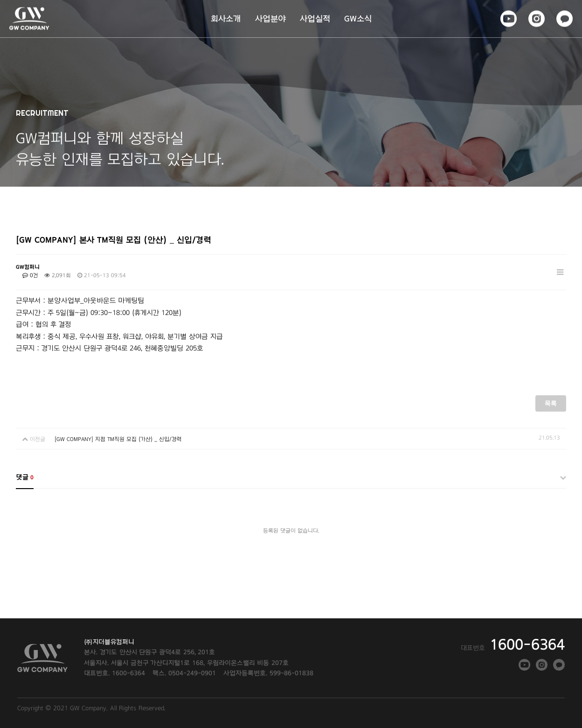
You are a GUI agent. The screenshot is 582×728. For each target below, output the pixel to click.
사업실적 (315, 19)
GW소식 (358, 19)
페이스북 (508, 17)
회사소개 (226, 19)
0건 (30, 275)
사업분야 (270, 19)
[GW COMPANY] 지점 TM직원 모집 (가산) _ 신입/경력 (118, 439)
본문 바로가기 (0, 0)
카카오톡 (564, 17)
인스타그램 (536, 17)
